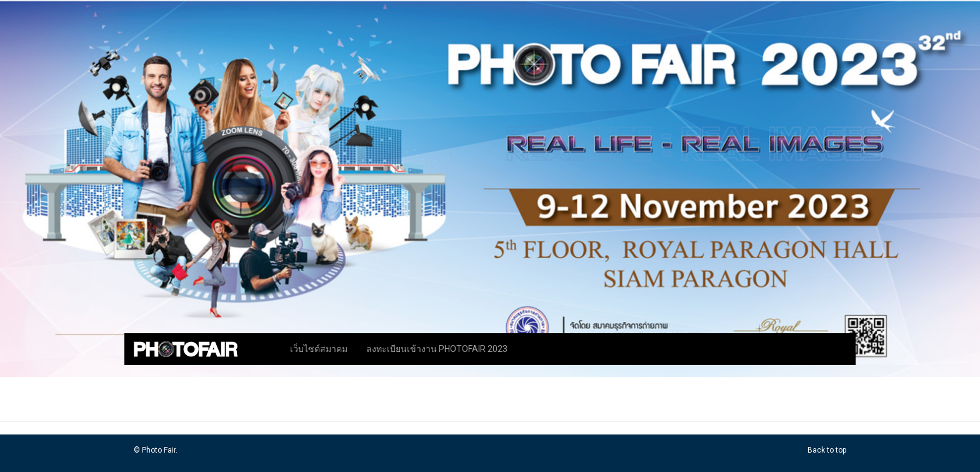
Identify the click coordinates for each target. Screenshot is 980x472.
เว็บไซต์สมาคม (319, 349)
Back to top (827, 450)
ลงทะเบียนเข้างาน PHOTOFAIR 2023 (437, 349)
